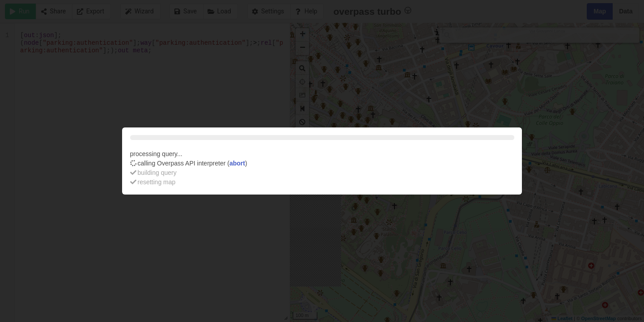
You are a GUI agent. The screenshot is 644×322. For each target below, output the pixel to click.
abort (237, 163)
